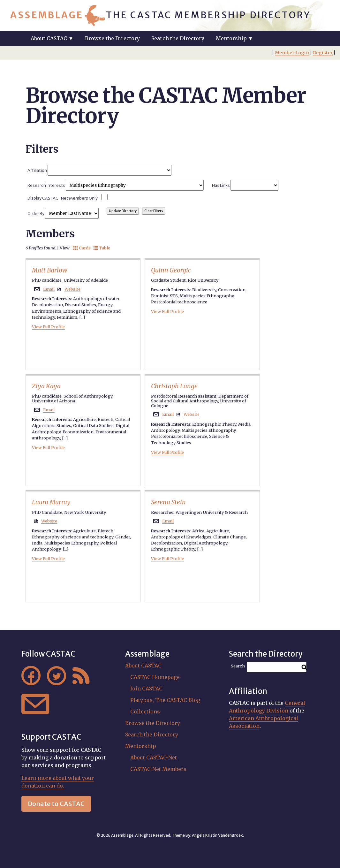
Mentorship (141, 746)
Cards (82, 248)
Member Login (292, 53)
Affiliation (99, 170)
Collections (145, 712)
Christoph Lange (174, 386)
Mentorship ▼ (234, 38)
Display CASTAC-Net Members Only (63, 198)
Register (323, 53)
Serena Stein (168, 502)
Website (72, 289)
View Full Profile (48, 327)
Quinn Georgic (171, 270)
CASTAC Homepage (155, 677)
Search (238, 666)
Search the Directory (178, 38)
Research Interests (115, 185)
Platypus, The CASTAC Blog (165, 700)
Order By (63, 213)
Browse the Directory (112, 38)
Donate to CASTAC (56, 804)
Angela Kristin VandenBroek (217, 835)
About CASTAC (143, 666)
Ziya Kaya (46, 386)
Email (49, 289)
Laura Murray (51, 502)
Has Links (245, 185)
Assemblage (47, 15)
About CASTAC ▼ (52, 38)
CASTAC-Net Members (158, 769)
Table (102, 248)
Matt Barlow (50, 270)
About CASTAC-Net (154, 758)
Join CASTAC (146, 689)
